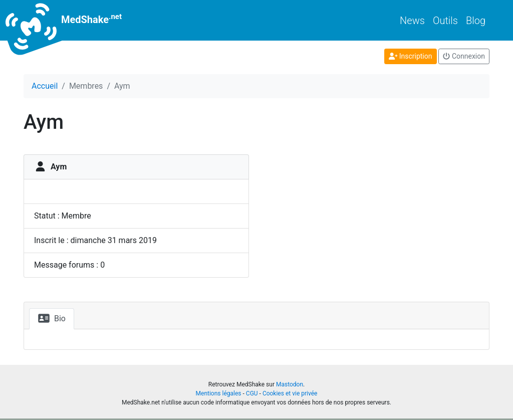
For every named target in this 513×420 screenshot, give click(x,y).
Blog (476, 21)
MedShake (73, 20)
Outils (445, 21)
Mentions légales (219, 393)
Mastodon (290, 384)
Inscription (411, 56)
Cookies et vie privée (290, 393)
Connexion (464, 56)
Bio (52, 318)
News (412, 21)
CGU (252, 393)
